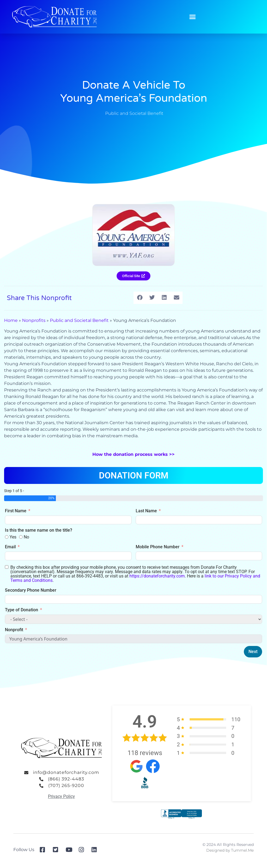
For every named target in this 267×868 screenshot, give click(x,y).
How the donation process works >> (133, 454)
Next (253, 652)
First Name (16, 511)
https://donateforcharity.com (157, 576)
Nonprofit (14, 630)
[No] (21, 537)
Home (11, 320)
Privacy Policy (61, 796)
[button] (193, 17)
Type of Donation (22, 610)
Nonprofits (34, 320)
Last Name (146, 511)
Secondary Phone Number (31, 590)
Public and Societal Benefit (134, 113)
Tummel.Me (242, 850)
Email (10, 547)
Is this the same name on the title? (39, 530)
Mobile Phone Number (158, 547)
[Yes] (7, 537)
